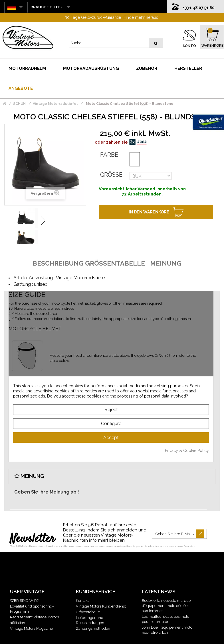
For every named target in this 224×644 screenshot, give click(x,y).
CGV (95, 636)
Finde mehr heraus (141, 6)
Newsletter (32, 527)
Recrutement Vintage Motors (34, 605)
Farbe (109, 143)
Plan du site (150, 636)
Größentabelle (88, 600)
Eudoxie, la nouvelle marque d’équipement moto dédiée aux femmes (166, 594)
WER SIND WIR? (24, 589)
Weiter (43, 209)
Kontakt (82, 589)
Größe (111, 163)
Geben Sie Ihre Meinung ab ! (47, 480)
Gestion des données (120, 636)
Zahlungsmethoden (93, 617)
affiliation (18, 611)
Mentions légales (74, 636)
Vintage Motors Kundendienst (101, 595)
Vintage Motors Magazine (31, 617)
